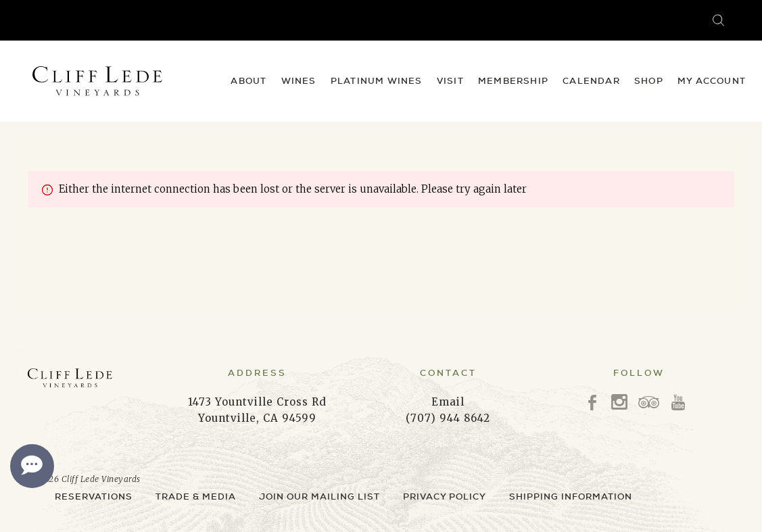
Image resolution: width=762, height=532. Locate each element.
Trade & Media (196, 497)
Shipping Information (571, 497)
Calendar (591, 81)
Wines (299, 81)
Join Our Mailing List (319, 497)
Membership (513, 81)
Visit (450, 81)
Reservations (94, 497)
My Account (712, 81)
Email (448, 402)
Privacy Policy (445, 497)
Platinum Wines (377, 81)
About (248, 81)
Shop (649, 81)
